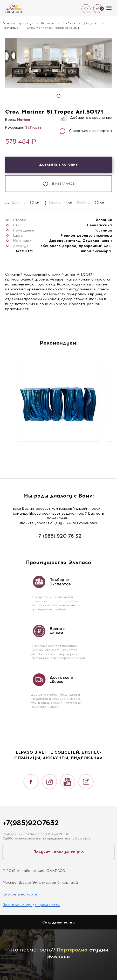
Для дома (91, 23)
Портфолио (72, 950)
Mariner (24, 120)
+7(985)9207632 (31, 823)
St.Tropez (33, 127)
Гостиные (11, 28)
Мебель (69, 23)
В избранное (58, 184)
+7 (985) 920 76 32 (59, 536)
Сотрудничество (58, 922)
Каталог (48, 23)
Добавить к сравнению (86, 118)
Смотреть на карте (20, 894)
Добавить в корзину (58, 165)
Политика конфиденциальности (31, 905)
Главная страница (18, 23)
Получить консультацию (59, 852)
